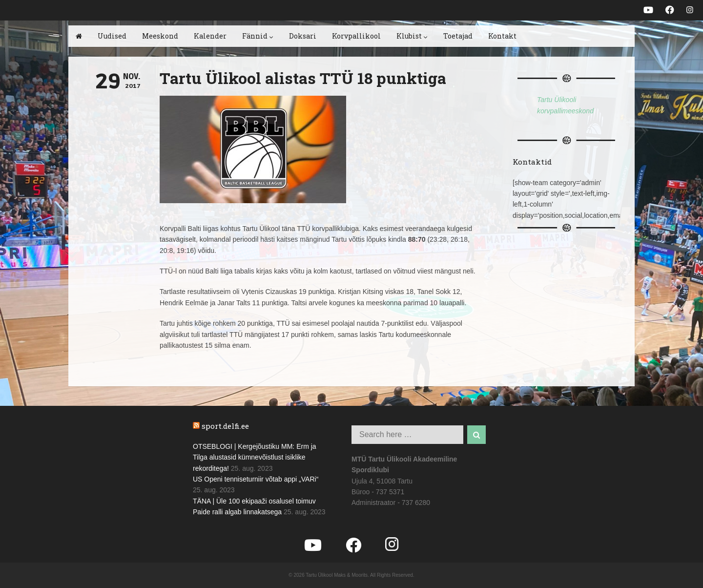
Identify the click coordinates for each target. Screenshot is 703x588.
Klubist (412, 36)
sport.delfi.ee (225, 426)
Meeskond (160, 36)
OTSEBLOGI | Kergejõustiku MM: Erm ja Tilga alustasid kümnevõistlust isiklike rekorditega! (255, 457)
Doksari (303, 36)
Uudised (112, 36)
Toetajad (458, 36)
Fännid (258, 36)
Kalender (210, 36)
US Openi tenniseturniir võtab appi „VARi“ (256, 479)
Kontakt (502, 36)
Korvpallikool (356, 36)
